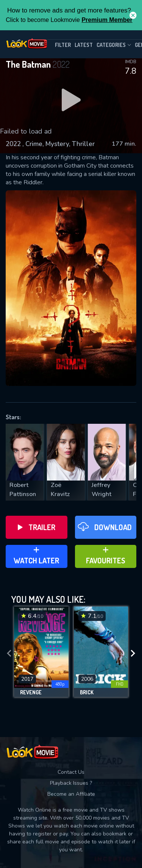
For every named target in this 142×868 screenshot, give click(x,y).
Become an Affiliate (71, 794)
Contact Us (71, 772)
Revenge (31, 692)
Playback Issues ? (71, 783)
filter (63, 45)
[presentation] (9, 654)
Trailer (37, 527)
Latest (84, 45)
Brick (87, 692)
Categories (114, 45)
